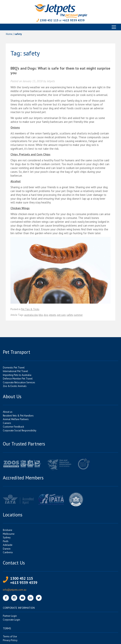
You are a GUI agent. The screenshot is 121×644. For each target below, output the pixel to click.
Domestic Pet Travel (14, 368)
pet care (61, 315)
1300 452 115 (49, 20)
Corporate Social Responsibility (20, 431)
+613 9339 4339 (73, 20)
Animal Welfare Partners (16, 419)
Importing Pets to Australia (17, 375)
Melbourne (9, 534)
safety (70, 315)
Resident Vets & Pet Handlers (18, 416)
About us (8, 412)
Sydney (7, 537)
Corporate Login (11, 620)
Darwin (7, 549)
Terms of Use (10, 636)
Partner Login (10, 616)
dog (46, 315)
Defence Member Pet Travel (18, 379)
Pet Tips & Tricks (30, 309)
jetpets (52, 315)
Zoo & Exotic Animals (15, 386)
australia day (31, 315)
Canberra (8, 552)
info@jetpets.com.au (15, 590)
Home (9, 34)
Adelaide (8, 545)
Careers (7, 423)
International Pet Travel (15, 371)
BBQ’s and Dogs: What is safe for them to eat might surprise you (60, 71)
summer (78, 315)
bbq (41, 315)
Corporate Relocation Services (19, 382)
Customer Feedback (13, 427)
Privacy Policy (10, 640)
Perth (6, 541)
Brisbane (8, 530)
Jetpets (51, 81)
